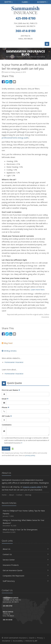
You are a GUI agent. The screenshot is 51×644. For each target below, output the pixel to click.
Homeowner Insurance (14, 362)
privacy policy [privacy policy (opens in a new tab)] (30, 455)
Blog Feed (7, 343)
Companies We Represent (25, 576)
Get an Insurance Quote (25, 570)
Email (5, 399)
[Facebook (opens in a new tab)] (3, 82)
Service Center (25, 560)
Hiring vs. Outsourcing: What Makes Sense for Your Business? (25, 523)
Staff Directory (25, 581)
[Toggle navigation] (47, 44)
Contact (19, 495)
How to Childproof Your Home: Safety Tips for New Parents (25, 513)
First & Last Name (11, 390)
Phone (6, 407)
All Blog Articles (9, 351)
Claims (25, 2)
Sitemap (28, 495)
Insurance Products (25, 565)
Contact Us (25, 554)
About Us (25, 549)
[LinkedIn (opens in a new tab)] (11, 82)
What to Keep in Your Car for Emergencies (25, 531)
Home (4, 495)
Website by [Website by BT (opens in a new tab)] (31, 641)
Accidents (42, 2)
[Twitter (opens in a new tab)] (7, 82)
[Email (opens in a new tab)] (14, 82)
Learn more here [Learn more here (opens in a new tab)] (38, 290)
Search (32, 638)
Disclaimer (6, 641)
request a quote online (32, 487)
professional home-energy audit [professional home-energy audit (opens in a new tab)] (15, 138)
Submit (6, 448)
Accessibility (18, 641)
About (11, 495)
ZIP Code (7, 416)
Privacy (40, 638)
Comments (7, 425)
